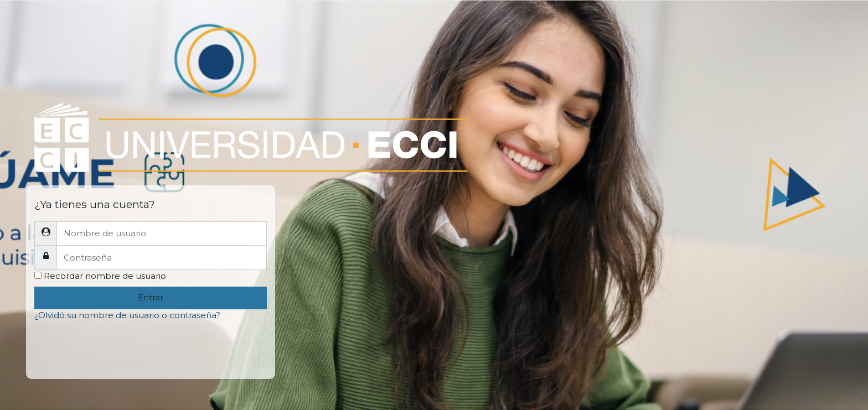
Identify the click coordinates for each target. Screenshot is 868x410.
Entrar (151, 297)
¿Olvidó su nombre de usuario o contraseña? (127, 315)
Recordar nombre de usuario (105, 276)
